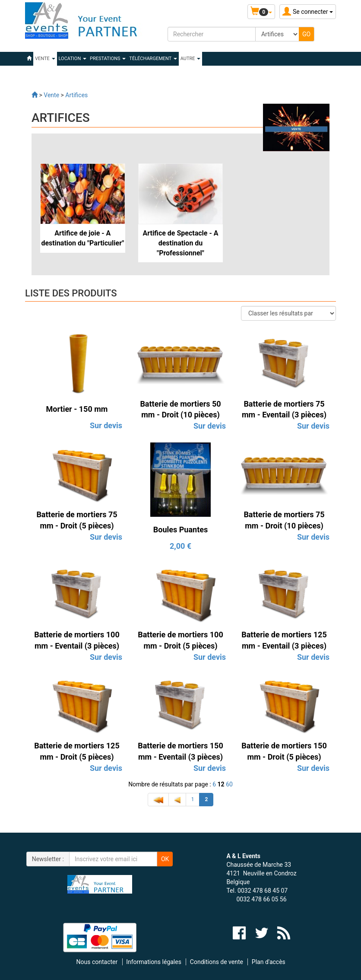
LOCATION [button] (73, 59)
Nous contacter (97, 962)
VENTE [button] (45, 59)
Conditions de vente (217, 962)
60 (229, 784)
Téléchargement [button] (153, 59)
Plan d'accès (269, 962)
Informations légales (154, 962)
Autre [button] (191, 59)
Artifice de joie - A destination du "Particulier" (82, 238)
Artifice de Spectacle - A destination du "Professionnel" (180, 243)
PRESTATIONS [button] (108, 59)
